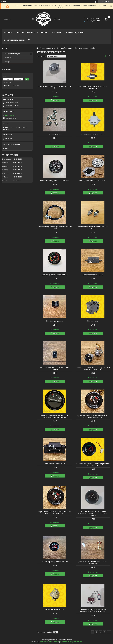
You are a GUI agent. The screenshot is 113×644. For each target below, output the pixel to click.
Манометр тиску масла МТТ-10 (55, 275)
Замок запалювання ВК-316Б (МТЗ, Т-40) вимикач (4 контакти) (93, 368)
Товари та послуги (26, 33)
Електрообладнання (65, 48)
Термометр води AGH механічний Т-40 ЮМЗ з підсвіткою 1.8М (55, 513)
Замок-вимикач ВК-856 (55, 610)
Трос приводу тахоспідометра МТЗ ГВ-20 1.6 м (55, 228)
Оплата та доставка (76, 33)
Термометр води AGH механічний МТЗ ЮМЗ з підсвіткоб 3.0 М (93, 416)
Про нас (44, 33)
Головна (8, 33)
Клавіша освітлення (55, 321)
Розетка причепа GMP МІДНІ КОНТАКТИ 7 (55, 87)
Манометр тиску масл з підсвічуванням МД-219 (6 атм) (93, 464)
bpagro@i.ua (10, 115)
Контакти (57, 33)
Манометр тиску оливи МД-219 (55, 562)
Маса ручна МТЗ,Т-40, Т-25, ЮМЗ (93, 180)
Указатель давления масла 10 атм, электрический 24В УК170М (55, 416)
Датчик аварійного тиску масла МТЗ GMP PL (93, 228)
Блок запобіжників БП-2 (93, 275)
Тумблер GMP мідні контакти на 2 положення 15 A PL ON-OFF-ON (93, 611)
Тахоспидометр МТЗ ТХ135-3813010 (55, 180)
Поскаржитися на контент (49, 642)
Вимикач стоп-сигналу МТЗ (93, 134)
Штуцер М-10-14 (55, 134)
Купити (56, 100)
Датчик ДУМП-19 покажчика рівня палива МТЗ (93, 562)
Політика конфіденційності (71, 642)
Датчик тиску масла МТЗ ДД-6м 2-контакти (93, 87)
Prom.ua (69, 640)
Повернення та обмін (14, 40)
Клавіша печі (93, 321)
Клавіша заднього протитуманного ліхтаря (55, 368)
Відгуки (8, 62)
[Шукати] (33, 19)
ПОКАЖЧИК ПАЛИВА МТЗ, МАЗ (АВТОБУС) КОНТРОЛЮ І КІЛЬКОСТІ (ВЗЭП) (93, 513)
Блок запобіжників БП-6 (55, 464)
